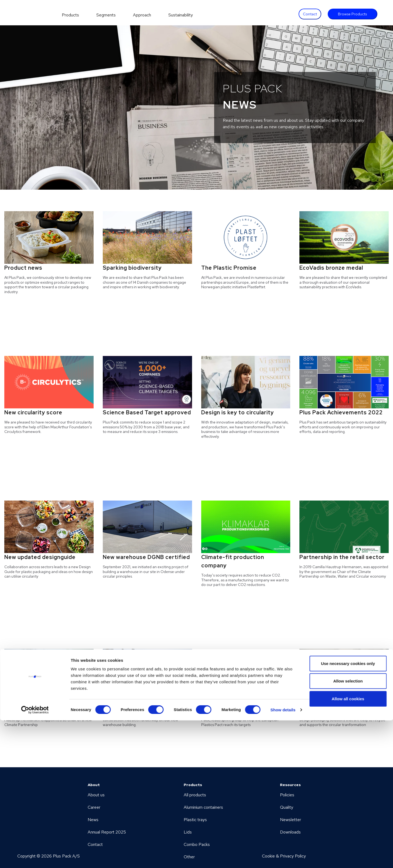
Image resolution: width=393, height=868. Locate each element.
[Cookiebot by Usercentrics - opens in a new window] (35, 857)
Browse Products (352, 14)
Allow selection (348, 829)
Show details (283, 857)
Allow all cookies (348, 846)
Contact (310, 14)
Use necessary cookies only (348, 811)
